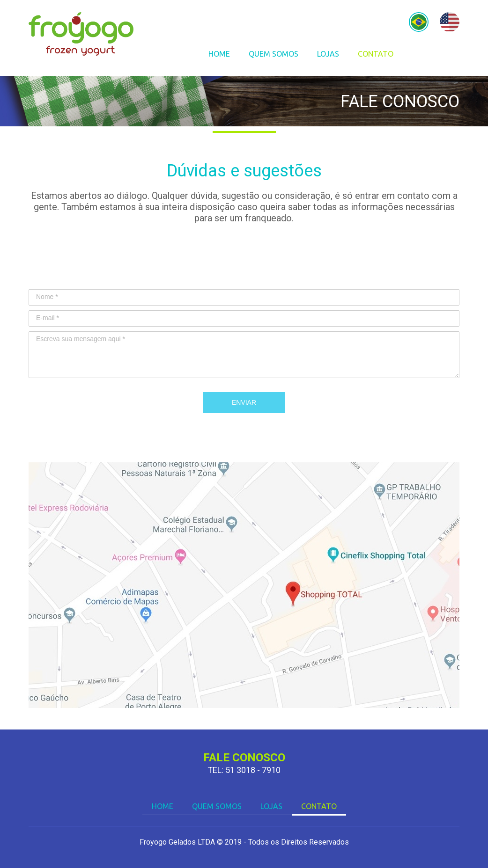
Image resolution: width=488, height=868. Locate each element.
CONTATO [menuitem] (376, 54)
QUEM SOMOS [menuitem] (274, 54)
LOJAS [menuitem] (328, 54)
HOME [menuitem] (219, 54)
